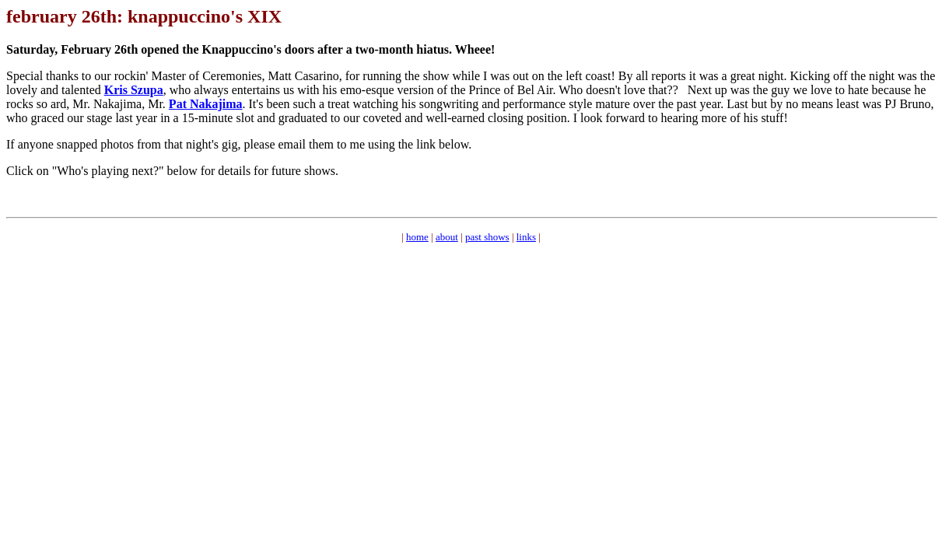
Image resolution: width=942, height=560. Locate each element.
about (447, 237)
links (526, 237)
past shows (487, 237)
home (417, 237)
